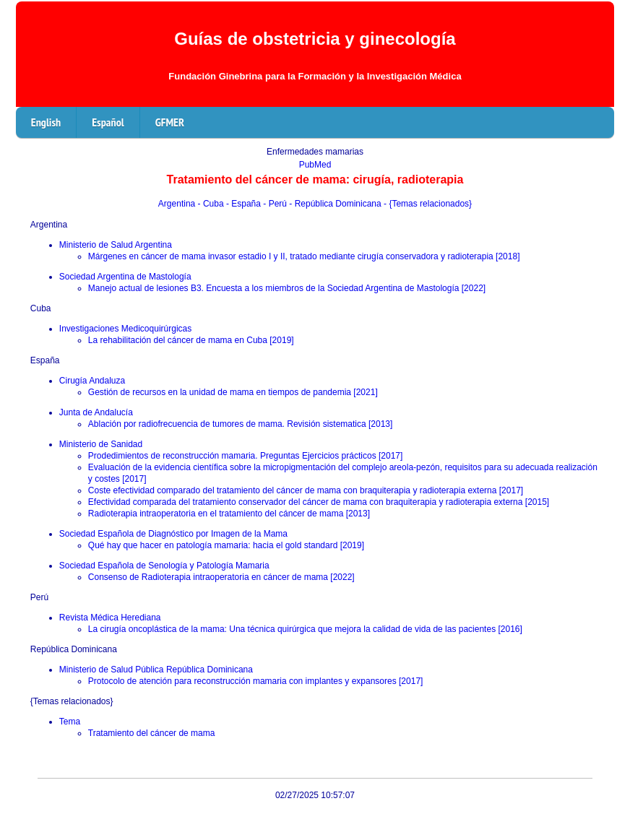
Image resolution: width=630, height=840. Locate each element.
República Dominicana (74, 649)
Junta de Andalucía (96, 412)
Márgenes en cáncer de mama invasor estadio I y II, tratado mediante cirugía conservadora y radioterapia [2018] (304, 256)
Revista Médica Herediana (110, 618)
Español (108, 122)
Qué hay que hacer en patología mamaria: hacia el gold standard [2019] (226, 545)
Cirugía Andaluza (92, 381)
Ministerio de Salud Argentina (116, 245)
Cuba (41, 308)
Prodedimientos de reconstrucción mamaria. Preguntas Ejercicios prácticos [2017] (246, 456)
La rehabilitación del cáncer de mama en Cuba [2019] (191, 340)
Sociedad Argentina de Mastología (125, 277)
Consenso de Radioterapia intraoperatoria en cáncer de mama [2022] (221, 577)
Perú (39, 597)
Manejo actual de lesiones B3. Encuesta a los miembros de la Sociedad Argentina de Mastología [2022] (287, 288)
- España (245, 204)
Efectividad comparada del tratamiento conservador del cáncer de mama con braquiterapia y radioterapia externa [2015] (319, 502)
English (46, 122)
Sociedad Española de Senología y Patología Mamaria (164, 566)
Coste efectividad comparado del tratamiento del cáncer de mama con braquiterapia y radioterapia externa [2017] (306, 490)
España (45, 360)
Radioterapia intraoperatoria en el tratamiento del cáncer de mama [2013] (229, 514)
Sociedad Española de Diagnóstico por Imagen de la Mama (173, 534)
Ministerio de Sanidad (101, 444)
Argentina (178, 204)
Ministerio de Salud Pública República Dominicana (156, 670)
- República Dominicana (336, 204)
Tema (70, 722)
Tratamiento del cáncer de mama (152, 733)
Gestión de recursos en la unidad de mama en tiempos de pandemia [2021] (233, 392)
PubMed (315, 165)
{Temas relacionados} (72, 701)
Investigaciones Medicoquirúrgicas (125, 329)
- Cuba (212, 204)
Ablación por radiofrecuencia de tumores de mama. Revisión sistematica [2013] (241, 424)
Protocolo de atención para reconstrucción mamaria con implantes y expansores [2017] (256, 681)
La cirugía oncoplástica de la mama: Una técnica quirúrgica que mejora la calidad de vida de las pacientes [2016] (305, 629)
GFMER (170, 122)
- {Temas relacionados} (428, 204)
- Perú (276, 204)
